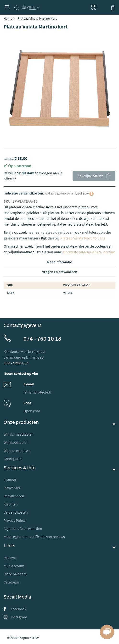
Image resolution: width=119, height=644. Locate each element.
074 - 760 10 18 (42, 339)
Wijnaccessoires (17, 450)
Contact (10, 480)
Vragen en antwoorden (60, 272)
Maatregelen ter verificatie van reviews (34, 537)
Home (8, 18)
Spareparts (13, 459)
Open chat (32, 411)
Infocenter (12, 488)
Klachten (11, 504)
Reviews (10, 558)
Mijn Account (14, 566)
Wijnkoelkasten (16, 442)
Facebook (15, 609)
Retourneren (14, 496)
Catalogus (12, 582)
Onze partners (15, 574)
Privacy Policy (14, 520)
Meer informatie (59, 262)
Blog (93, 7)
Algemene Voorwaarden (23, 528)
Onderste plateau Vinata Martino (89, 252)
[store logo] (31, 5)
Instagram (15, 617)
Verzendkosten (16, 512)
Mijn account (103, 7)
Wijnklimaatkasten (19, 434)
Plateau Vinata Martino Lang (83, 238)
